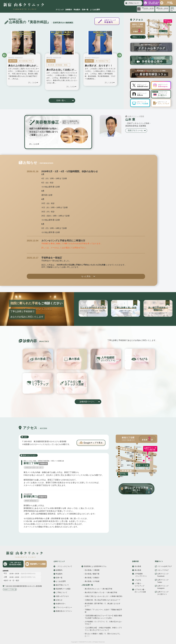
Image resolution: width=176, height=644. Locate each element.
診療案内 (69, 10)
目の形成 (138, 566)
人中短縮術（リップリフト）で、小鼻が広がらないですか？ (103, 623)
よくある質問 (95, 10)
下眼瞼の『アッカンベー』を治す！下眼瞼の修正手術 (103, 611)
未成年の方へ (61, 604)
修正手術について (62, 585)
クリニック (60, 10)
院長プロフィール (135, 130)
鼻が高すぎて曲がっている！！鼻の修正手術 (101, 592)
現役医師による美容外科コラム (95, 566)
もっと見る (86, 276)
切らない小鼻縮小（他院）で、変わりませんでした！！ (102, 635)
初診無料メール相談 (38, 564)
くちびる (138, 580)
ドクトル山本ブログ (165, 566)
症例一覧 (85, 10)
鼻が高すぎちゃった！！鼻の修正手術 (99, 589)
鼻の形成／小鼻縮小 (92, 577)
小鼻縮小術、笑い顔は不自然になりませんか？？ (103, 600)
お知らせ (59, 600)
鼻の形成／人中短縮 (92, 581)
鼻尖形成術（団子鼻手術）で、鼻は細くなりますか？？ (103, 605)
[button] (4, 55)
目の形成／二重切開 (92, 570)
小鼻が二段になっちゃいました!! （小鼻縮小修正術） (104, 596)
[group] (24, 58)
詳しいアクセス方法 (137, 489)
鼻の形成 (138, 570)
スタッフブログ (163, 570)
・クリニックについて (64, 566)
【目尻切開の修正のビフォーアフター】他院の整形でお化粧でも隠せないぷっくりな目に (103, 617)
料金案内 (77, 10)
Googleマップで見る (9, 589)
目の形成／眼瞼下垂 (92, 574)
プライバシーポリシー (64, 607)
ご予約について (133, 3)
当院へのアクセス (62, 596)
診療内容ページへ (87, 402)
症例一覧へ (61, 100)
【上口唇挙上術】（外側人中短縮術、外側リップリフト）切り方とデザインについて (103, 629)
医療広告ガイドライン (64, 611)
